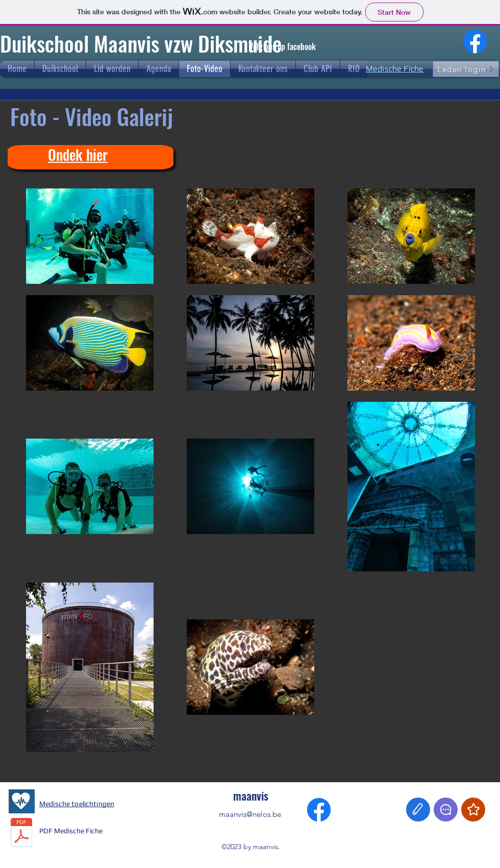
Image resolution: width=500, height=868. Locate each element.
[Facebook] (475, 41)
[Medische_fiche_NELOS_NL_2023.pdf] (21, 834)
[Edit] (418, 810)
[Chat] (446, 810)
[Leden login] (466, 69)
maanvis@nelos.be (250, 814)
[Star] (473, 810)
